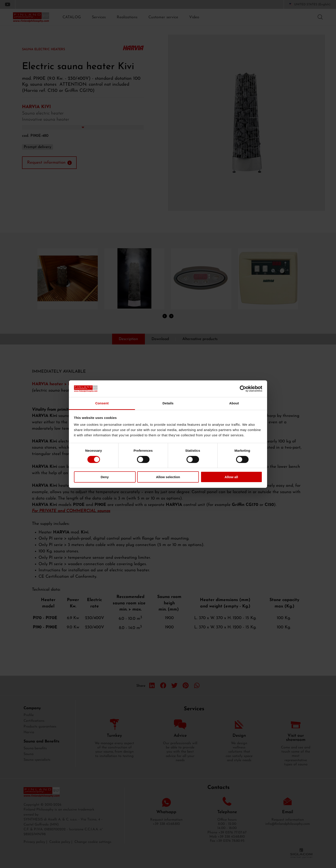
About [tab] (234, 403)
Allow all (231, 477)
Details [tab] (168, 403)
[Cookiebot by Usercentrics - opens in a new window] (243, 389)
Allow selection (168, 477)
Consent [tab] (102, 403)
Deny (105, 477)
